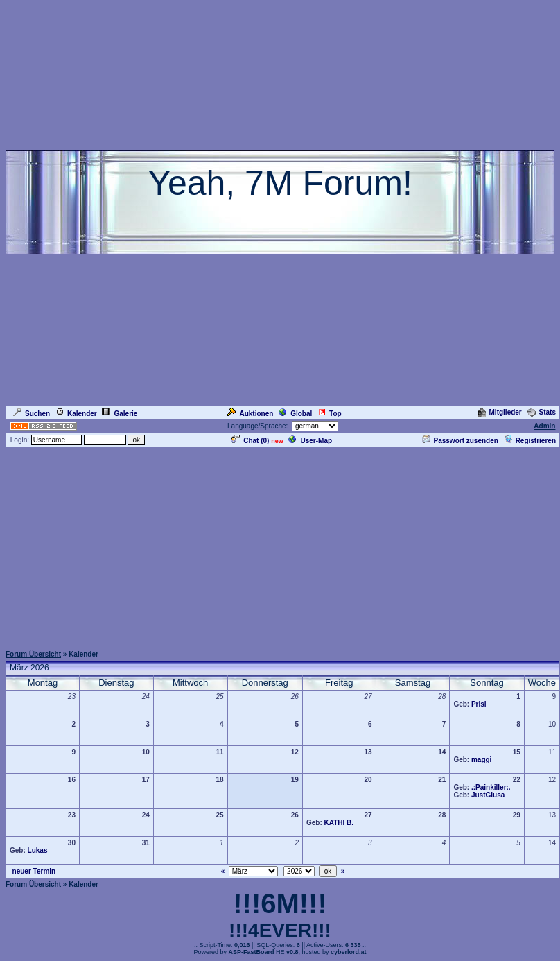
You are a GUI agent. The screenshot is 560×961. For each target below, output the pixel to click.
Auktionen (250, 414)
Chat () (250, 441)
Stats (542, 412)
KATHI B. (339, 823)
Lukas (38, 850)
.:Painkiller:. (491, 787)
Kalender (76, 414)
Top (330, 414)
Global (295, 414)
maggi (481, 760)
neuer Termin (34, 871)
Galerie (120, 414)
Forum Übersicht (33, 654)
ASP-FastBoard (251, 952)
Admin (544, 426)
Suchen (32, 414)
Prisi (479, 704)
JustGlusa (488, 795)
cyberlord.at (349, 952)
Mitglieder (500, 412)
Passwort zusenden (460, 441)
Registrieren (530, 441)
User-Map (310, 441)
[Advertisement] (280, 546)
